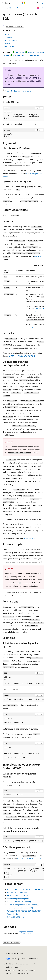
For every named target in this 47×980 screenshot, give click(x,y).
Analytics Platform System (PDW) (26, 55)
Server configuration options (31, 596)
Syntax (7, 34)
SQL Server (18, 8)
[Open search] (37, 3)
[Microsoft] (24, 3)
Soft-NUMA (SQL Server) (16, 917)
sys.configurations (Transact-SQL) (20, 908)
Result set (8, 43)
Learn (5, 8)
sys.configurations (41, 311)
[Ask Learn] (38, 8)
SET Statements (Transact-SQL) (19, 895)
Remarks (38, 256)
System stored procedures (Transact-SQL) (23, 905)
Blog (32, 964)
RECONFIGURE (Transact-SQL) (19, 892)
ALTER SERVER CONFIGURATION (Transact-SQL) (26, 889)
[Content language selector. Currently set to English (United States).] (15, 953)
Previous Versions (22, 964)
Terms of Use (30, 970)
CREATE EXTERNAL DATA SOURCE (30, 859)
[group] (23, 298)
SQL (10, 8)
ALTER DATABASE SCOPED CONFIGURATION (22, 78)
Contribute (8, 967)
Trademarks (8, 973)
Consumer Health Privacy (13, 970)
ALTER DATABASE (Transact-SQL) (19, 902)
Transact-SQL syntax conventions (18, 91)
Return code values (11, 40)
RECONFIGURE (29, 538)
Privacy (17, 967)
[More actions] (42, 8)
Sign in (43, 3)
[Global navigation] (2, 3)
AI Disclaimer (9, 964)
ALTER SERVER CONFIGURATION (22, 356)
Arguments (8, 37)
